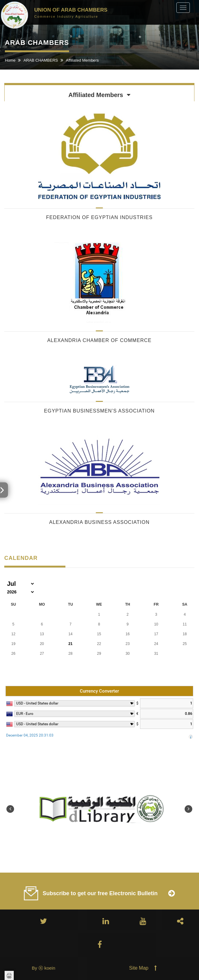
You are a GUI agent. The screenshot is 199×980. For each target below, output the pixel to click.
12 (13, 634)
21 (70, 644)
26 (13, 654)
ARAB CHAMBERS (41, 60)
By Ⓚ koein (44, 968)
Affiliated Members (82, 60)
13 (42, 634)
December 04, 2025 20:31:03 (30, 735)
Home (11, 60)
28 (70, 654)
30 (128, 654)
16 (128, 634)
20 (42, 644)
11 (185, 624)
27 (42, 654)
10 (156, 624)
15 (99, 634)
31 (156, 654)
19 (13, 644)
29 (99, 654)
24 (156, 644)
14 (70, 634)
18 (185, 634)
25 (185, 644)
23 (128, 644)
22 (99, 644)
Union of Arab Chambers (71, 12)
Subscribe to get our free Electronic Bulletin (100, 893)
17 (156, 634)
